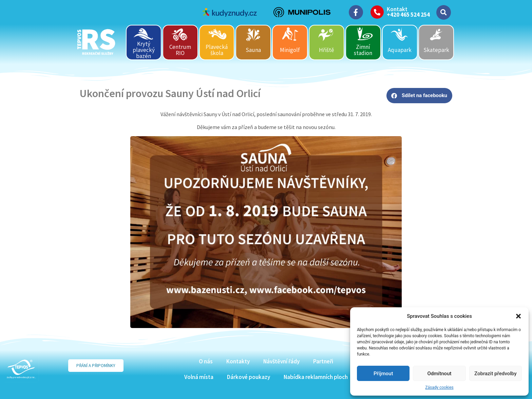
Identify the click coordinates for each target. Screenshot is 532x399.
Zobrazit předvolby (496, 374)
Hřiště (326, 50)
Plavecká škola (217, 50)
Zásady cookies (439, 387)
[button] (518, 316)
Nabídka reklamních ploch (316, 377)
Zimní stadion (363, 50)
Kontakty (238, 361)
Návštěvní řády (281, 361)
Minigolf (290, 50)
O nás (206, 361)
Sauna (253, 50)
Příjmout (383, 374)
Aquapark (400, 50)
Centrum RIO (180, 50)
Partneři (323, 361)
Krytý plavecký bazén (144, 50)
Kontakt (397, 9)
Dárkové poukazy (249, 377)
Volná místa (199, 377)
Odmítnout (440, 374)
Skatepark (436, 50)
